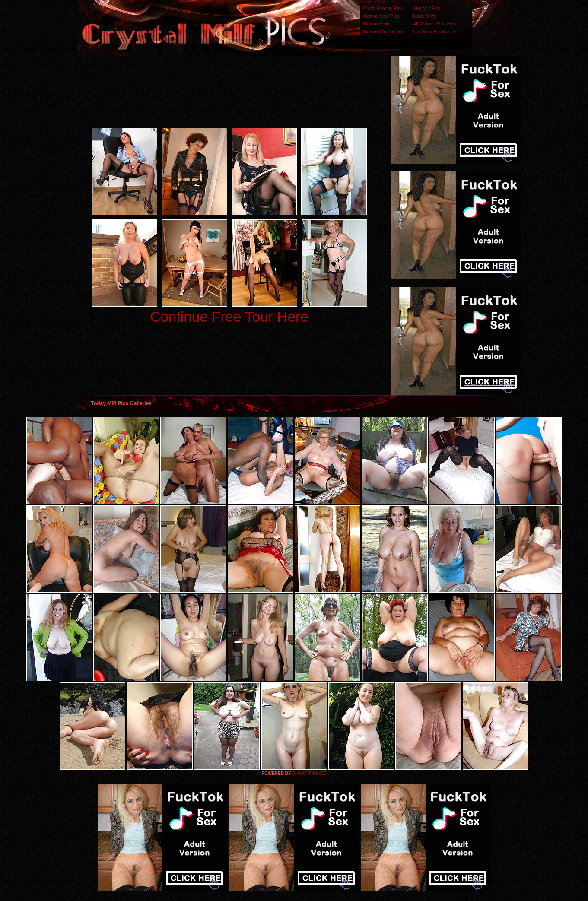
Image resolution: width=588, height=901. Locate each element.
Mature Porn (377, 24)
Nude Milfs (424, 16)
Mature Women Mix (384, 32)
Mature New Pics (381, 16)
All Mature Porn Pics (435, 24)
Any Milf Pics (427, 8)
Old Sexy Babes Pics (435, 32)
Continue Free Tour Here (229, 317)
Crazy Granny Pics (383, 8)
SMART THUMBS (309, 773)
